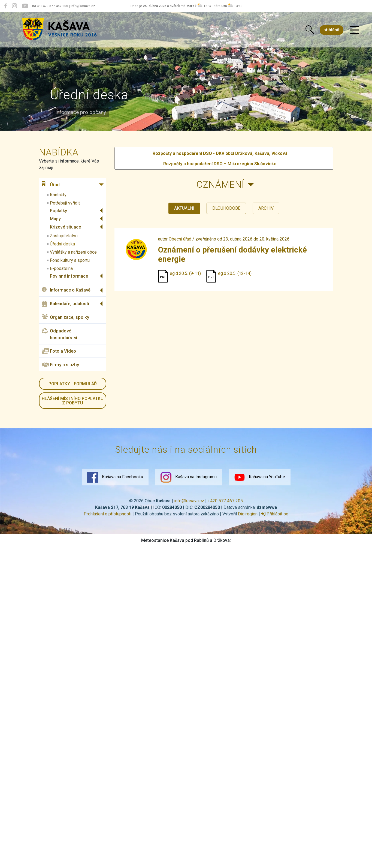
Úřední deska (62, 244)
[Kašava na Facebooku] (6, 6)
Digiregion (248, 514)
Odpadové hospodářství (59, 334)
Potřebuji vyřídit (65, 203)
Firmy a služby (60, 365)
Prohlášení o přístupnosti (108, 514)
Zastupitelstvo (64, 236)
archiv (266, 208)
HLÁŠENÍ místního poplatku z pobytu (73, 401)
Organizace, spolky (65, 317)
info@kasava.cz (189, 501)
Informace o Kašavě (66, 290)
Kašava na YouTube (260, 477)
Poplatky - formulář (73, 384)
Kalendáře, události (65, 304)
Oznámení (220, 184)
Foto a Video (59, 351)
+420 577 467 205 (225, 501)
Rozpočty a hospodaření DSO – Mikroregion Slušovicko (220, 164)
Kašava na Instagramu (189, 477)
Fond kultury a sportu (70, 260)
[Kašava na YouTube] (25, 6)
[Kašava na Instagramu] (14, 6)
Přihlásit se (275, 514)
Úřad (51, 184)
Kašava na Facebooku (115, 477)
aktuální (184, 208)
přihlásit (332, 30)
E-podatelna (61, 268)
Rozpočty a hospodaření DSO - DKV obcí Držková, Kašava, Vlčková (220, 153)
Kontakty (58, 195)
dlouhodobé (226, 208)
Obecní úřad (180, 239)
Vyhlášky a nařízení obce (73, 252)
